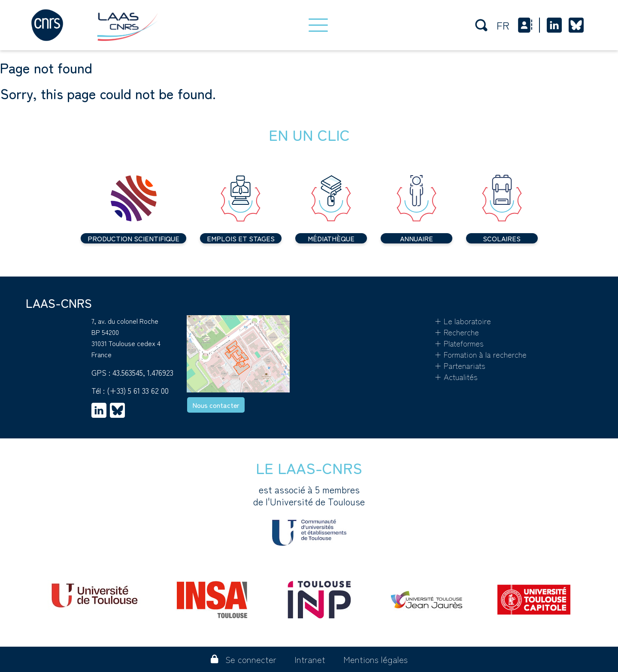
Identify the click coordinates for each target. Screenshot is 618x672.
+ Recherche (457, 332)
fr (503, 25)
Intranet (310, 659)
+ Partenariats (460, 365)
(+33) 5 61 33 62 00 (138, 390)
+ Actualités (456, 377)
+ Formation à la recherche (480, 354)
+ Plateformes (459, 343)
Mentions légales (376, 659)
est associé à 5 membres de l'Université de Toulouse (309, 514)
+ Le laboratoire (463, 321)
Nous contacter (216, 405)
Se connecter (244, 659)
